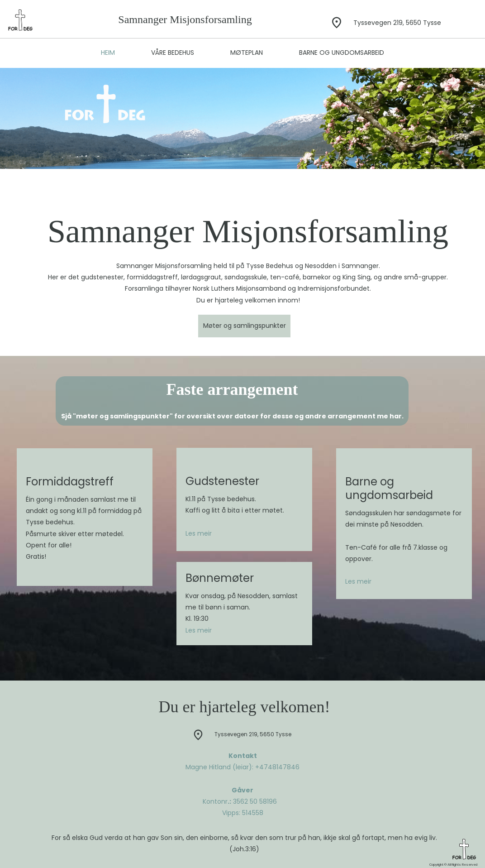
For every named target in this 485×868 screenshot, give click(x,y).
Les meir (199, 533)
